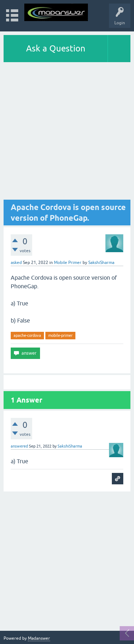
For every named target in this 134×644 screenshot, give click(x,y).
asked (16, 263)
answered (19, 446)
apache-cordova (27, 335)
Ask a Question (56, 48)
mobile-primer (60, 335)
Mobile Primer (68, 263)
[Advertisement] (67, 133)
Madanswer (39, 638)
